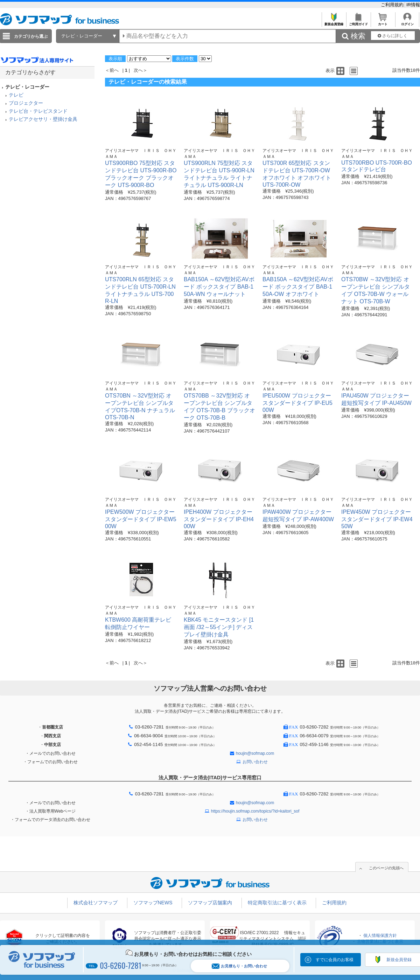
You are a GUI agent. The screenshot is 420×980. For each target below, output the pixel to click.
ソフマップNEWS (153, 903)
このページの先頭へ (386, 868)
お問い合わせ (255, 762)
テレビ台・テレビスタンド (38, 111)
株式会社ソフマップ (96, 903)
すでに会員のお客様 (335, 960)
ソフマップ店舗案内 (210, 903)
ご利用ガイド (358, 22)
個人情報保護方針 (380, 936)
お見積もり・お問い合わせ (239, 966)
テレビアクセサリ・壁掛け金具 (43, 119)
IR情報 (413, 5)
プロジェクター (26, 103)
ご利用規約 (393, 5)
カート (383, 22)
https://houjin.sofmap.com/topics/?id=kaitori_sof (255, 811)
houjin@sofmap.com (255, 753)
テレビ (16, 95)
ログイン (407, 22)
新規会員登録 (334, 22)
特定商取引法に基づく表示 (277, 903)
